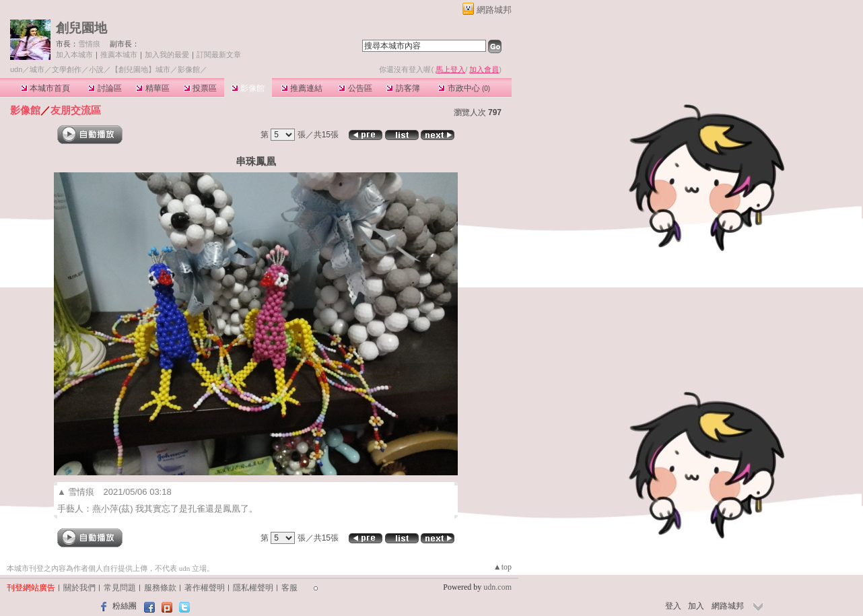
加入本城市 (74, 55)
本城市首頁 (45, 88)
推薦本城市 (119, 55)
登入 (673, 606)
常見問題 (120, 588)
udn (16, 69)
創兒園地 (81, 28)
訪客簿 (403, 88)
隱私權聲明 (253, 588)
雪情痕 (89, 44)
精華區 (152, 88)
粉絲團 (125, 606)
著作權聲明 (205, 588)
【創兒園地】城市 (141, 69)
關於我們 (79, 588)
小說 (96, 69)
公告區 (355, 88)
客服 (289, 588)
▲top (503, 567)
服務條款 (160, 588)
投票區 (200, 88)
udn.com (497, 587)
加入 (696, 606)
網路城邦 (494, 10)
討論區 (105, 88)
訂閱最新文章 (219, 55)
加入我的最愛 (167, 55)
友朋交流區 (76, 110)
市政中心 (464, 88)
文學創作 (67, 69)
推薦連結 (302, 88)
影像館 (248, 88)
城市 (37, 69)
